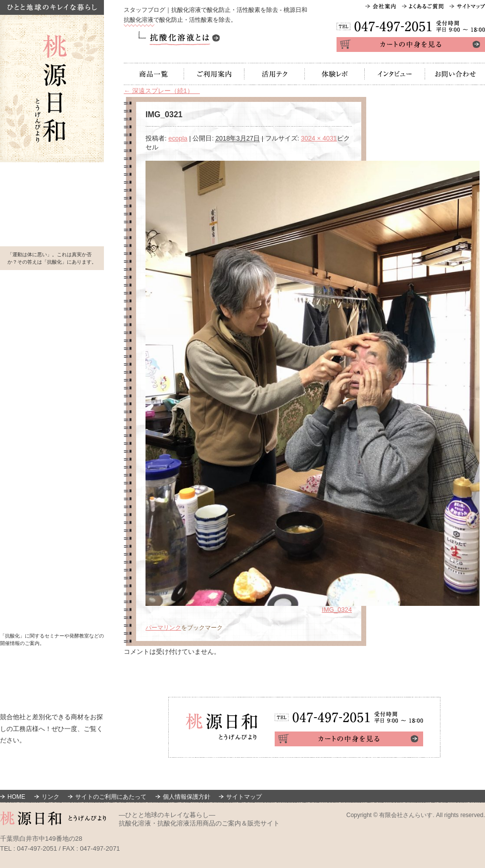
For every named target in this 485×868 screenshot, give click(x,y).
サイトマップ (244, 797)
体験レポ (335, 74)
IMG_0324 (337, 610)
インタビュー (395, 74)
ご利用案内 (214, 74)
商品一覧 (154, 74)
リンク (50, 797)
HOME (16, 797)
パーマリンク (163, 628)
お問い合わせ (455, 74)
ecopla (178, 138)
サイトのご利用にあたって (111, 797)
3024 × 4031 (319, 138)
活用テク (275, 74)
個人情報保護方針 (187, 797)
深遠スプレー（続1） (162, 91)
